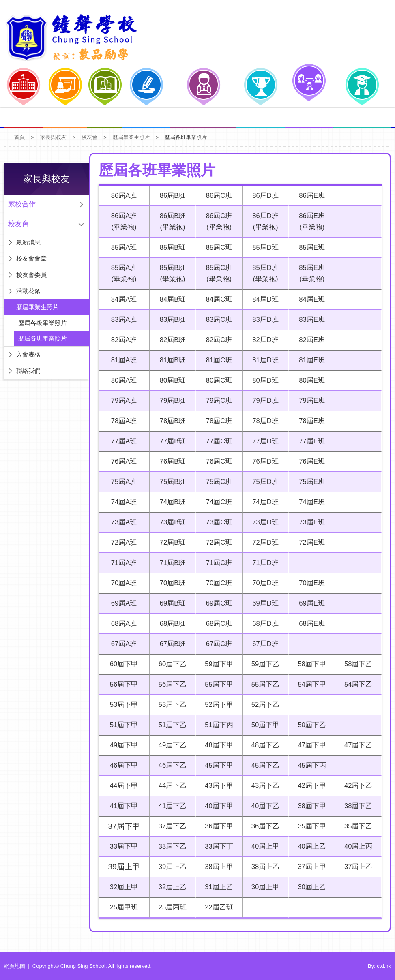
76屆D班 (264, 461)
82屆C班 (216, 340)
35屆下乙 (358, 826)
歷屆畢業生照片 (131, 137)
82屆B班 (170, 340)
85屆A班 (122, 247)
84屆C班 (216, 299)
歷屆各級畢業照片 (43, 323)
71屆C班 (216, 563)
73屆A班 (122, 522)
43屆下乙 (264, 786)
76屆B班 (170, 461)
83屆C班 (216, 320)
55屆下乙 (264, 684)
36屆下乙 (264, 826)
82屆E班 (311, 340)
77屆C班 (216, 441)
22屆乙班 (217, 907)
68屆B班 (170, 624)
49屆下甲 (122, 745)
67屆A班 (122, 644)
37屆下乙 (169, 826)
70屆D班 (264, 583)
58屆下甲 (311, 664)
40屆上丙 (358, 846)
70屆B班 (170, 583)
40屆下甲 (217, 806)
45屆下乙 (264, 765)
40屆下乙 (264, 806)
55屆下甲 (217, 684)
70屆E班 (311, 583)
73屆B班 (170, 522)
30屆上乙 (311, 887)
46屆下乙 (169, 765)
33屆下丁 (217, 846)
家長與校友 (53, 137)
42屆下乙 (358, 786)
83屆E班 (311, 320)
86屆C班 (216, 196)
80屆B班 (170, 380)
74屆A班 (122, 502)
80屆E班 (311, 380)
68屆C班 (216, 624)
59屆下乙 (264, 664)
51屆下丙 (217, 725)
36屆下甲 (217, 826)
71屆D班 (264, 563)
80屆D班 (264, 380)
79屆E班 (311, 401)
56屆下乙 (169, 684)
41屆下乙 (169, 806)
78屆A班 (122, 421)
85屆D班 (264, 247)
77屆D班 (264, 441)
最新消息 (28, 242)
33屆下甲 (122, 846)
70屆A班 (122, 583)
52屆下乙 (264, 705)
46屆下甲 (122, 765)
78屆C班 (216, 421)
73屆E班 (311, 522)
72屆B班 (170, 542)
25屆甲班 (122, 907)
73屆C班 (216, 522)
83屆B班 (170, 320)
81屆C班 (216, 360)
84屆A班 (122, 299)
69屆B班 (170, 603)
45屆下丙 (311, 765)
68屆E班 (311, 624)
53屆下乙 (169, 705)
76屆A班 (122, 461)
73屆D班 (264, 522)
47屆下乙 (358, 745)
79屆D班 (264, 401)
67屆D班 (264, 644)
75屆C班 (216, 482)
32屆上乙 (169, 887)
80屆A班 (122, 380)
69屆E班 (311, 603)
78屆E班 (311, 421)
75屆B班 (170, 482)
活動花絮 (28, 291)
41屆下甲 (122, 806)
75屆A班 (122, 482)
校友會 (89, 137)
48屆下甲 (217, 745)
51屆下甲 (122, 725)
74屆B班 (170, 502)
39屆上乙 (169, 867)
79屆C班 (216, 401)
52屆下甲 (217, 705)
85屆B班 (170, 247)
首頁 (19, 137)
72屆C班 (216, 542)
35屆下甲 (311, 826)
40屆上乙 (311, 846)
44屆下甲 (122, 786)
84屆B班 (170, 299)
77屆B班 (170, 441)
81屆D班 (264, 360)
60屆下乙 (169, 664)
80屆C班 (216, 380)
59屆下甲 (217, 664)
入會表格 (28, 354)
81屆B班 (170, 360)
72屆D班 (264, 542)
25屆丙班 (169, 907)
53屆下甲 (122, 705)
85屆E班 (311, 247)
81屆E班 (311, 360)
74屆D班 (264, 502)
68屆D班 (264, 624)
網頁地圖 (15, 966)
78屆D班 (264, 421)
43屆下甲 (217, 786)
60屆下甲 (122, 664)
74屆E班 (311, 502)
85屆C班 (216, 247)
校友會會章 (31, 258)
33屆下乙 (169, 846)
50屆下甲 (264, 725)
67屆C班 (216, 644)
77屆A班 (122, 441)
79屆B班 (170, 401)
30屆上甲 (264, 887)
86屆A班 (122, 196)
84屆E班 (311, 299)
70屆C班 (216, 583)
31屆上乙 (217, 887)
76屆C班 (216, 461)
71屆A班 (122, 563)
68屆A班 (122, 624)
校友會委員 (31, 275)
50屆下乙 (311, 725)
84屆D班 (264, 299)
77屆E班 (311, 441)
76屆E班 (311, 461)
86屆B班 (170, 196)
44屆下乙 (169, 786)
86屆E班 (311, 196)
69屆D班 (264, 603)
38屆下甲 (311, 806)
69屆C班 (216, 603)
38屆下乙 (358, 806)
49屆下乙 (169, 745)
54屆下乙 (358, 684)
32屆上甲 (122, 887)
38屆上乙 (264, 867)
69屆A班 (122, 603)
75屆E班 (311, 482)
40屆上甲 (264, 846)
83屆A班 (122, 320)
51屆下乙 (169, 725)
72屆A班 (122, 542)
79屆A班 (122, 401)
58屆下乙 (358, 664)
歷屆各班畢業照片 (43, 338)
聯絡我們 (28, 371)
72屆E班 (311, 542)
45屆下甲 (217, 765)
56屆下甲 (122, 684)
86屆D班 (264, 196)
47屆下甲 (311, 745)
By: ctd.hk (379, 966)
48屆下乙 (264, 745)
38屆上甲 (217, 867)
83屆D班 (264, 320)
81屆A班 (122, 360)
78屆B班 (170, 421)
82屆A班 (122, 340)
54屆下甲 (311, 684)
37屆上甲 (311, 867)
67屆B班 (170, 644)
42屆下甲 (311, 786)
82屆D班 (264, 340)
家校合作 (22, 204)
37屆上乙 (358, 867)
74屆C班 (216, 502)
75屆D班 (264, 482)
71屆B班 (170, 563)
